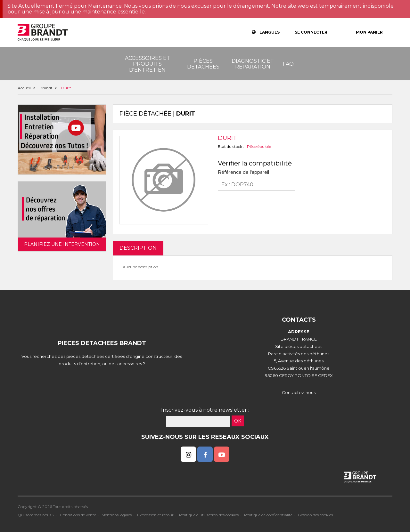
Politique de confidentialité (268, 515)
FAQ (288, 64)
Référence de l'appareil (243, 172)
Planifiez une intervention (62, 244)
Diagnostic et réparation (253, 64)
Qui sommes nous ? (36, 515)
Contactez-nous (299, 392)
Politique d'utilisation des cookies (209, 515)
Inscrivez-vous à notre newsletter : (205, 410)
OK (238, 421)
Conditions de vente (78, 515)
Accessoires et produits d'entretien (148, 64)
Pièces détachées (203, 64)
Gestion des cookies (315, 515)
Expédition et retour (155, 515)
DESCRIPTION (138, 248)
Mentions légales (117, 515)
